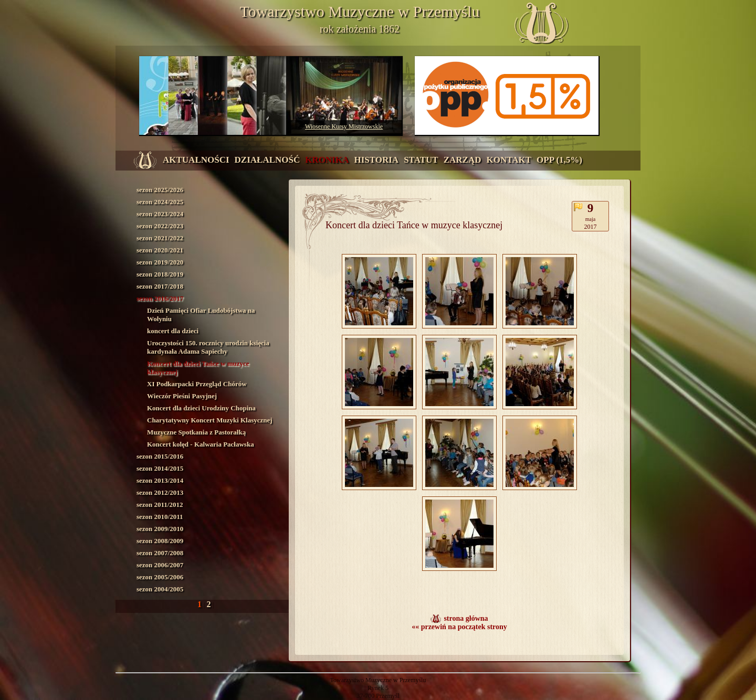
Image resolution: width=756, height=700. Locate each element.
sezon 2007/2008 (160, 553)
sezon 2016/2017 (160, 298)
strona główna (466, 618)
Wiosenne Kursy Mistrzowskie (344, 126)
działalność (267, 160)
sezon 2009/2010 (160, 529)
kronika (327, 160)
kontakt (509, 160)
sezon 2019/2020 (160, 262)
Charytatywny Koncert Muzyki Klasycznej (210, 420)
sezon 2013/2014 (160, 480)
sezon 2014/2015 (160, 468)
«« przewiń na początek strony (459, 627)
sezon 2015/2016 (160, 456)
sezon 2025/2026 (160, 190)
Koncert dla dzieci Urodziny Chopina (201, 408)
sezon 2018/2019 (160, 274)
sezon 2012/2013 (160, 492)
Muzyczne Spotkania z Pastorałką (196, 432)
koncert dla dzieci (173, 331)
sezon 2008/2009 (160, 541)
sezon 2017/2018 (160, 286)
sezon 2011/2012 (160, 505)
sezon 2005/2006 (160, 577)
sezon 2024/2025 (160, 202)
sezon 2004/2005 (160, 589)
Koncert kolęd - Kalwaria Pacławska (201, 444)
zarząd (463, 160)
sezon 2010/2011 (160, 517)
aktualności (196, 160)
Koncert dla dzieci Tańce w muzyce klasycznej (198, 368)
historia (376, 160)
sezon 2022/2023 (160, 226)
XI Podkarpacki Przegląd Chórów (197, 384)
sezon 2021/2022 (160, 238)
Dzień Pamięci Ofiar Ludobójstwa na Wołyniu (201, 315)
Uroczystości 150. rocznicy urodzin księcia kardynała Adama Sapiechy (208, 347)
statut (421, 160)
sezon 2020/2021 (160, 250)
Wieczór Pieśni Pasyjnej (182, 396)
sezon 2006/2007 (160, 565)
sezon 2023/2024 (160, 214)
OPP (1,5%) (559, 160)
